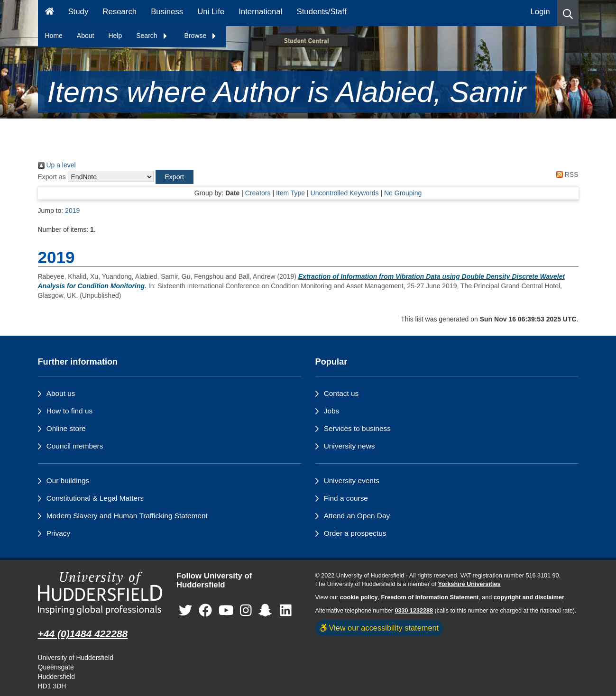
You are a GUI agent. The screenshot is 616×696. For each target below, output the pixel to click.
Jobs (332, 411)
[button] (568, 13)
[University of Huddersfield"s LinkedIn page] (286, 610)
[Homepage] (50, 13)
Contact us (341, 393)
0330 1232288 (414, 611)
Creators (258, 193)
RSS (566, 174)
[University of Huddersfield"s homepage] (100, 593)
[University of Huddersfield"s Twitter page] (185, 610)
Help (115, 36)
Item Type (290, 193)
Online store (66, 428)
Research (120, 12)
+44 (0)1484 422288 (83, 634)
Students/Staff (322, 12)
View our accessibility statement (380, 628)
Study (78, 12)
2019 (72, 211)
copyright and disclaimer (529, 597)
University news (349, 446)
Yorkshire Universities (469, 584)
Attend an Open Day (357, 516)
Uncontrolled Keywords (345, 193)
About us (61, 393)
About (86, 36)
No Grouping (403, 193)
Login (540, 12)
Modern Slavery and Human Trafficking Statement (127, 516)
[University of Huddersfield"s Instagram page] (246, 610)
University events (352, 481)
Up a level (57, 165)
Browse (201, 36)
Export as (52, 177)
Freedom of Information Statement (430, 597)
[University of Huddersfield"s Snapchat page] (267, 610)
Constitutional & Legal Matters (95, 498)
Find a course (346, 498)
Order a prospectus (355, 533)
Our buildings (68, 481)
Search (152, 36)
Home (54, 36)
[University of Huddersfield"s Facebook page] (205, 610)
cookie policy (359, 597)
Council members (75, 446)
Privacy (58, 533)
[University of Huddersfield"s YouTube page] (226, 610)
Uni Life (211, 12)
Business (167, 12)
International (260, 12)
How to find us (70, 411)
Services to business (357, 428)
